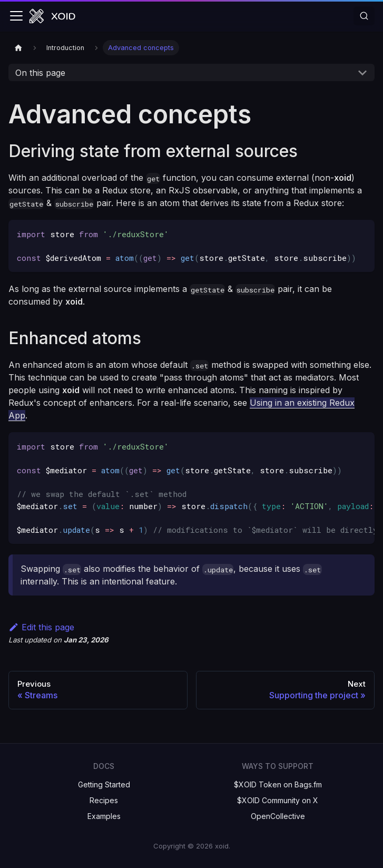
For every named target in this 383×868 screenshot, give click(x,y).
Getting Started (104, 784)
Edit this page (41, 627)
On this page (40, 73)
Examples (104, 816)
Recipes (104, 800)
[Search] (364, 16)
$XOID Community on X (278, 800)
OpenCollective (278, 816)
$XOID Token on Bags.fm (278, 784)
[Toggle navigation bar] (16, 16)
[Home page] (18, 48)
